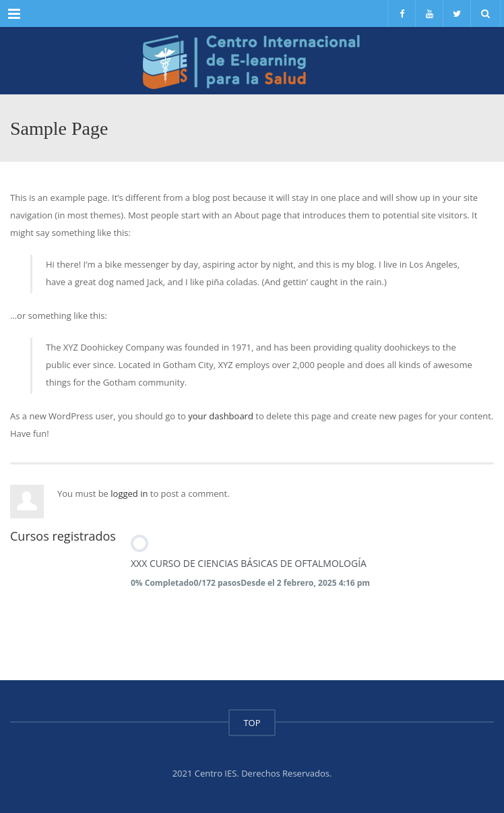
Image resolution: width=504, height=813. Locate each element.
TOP (252, 723)
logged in (129, 493)
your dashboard (221, 416)
